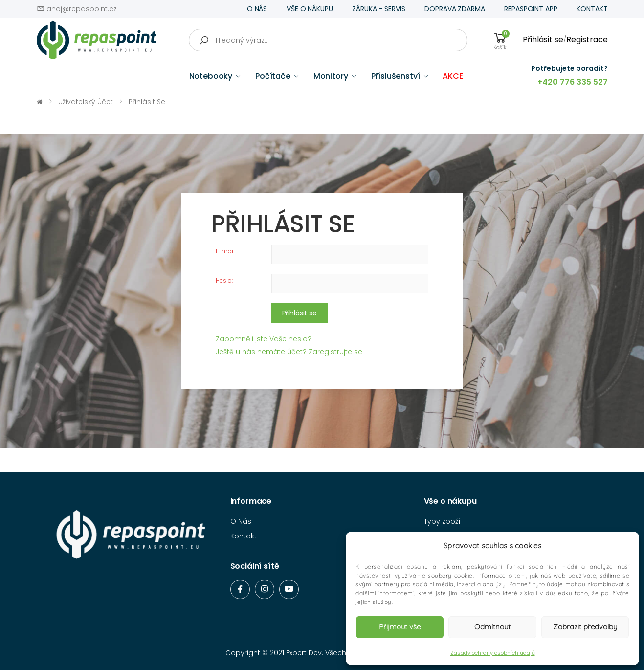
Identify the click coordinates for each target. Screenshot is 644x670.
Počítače (273, 76)
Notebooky (211, 76)
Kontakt (244, 536)
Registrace (587, 39)
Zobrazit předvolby (585, 627)
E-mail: (226, 251)
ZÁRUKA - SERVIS (378, 9)
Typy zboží (442, 521)
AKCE (453, 76)
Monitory (331, 76)
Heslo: (224, 280)
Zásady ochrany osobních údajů (493, 653)
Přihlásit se (543, 39)
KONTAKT (592, 9)
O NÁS (257, 9)
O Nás (241, 521)
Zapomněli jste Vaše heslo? (264, 339)
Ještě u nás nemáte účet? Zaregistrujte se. (290, 352)
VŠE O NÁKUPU (310, 9)
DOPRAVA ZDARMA (455, 9)
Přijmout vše (400, 627)
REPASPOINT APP (531, 9)
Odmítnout (492, 627)
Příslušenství (396, 76)
